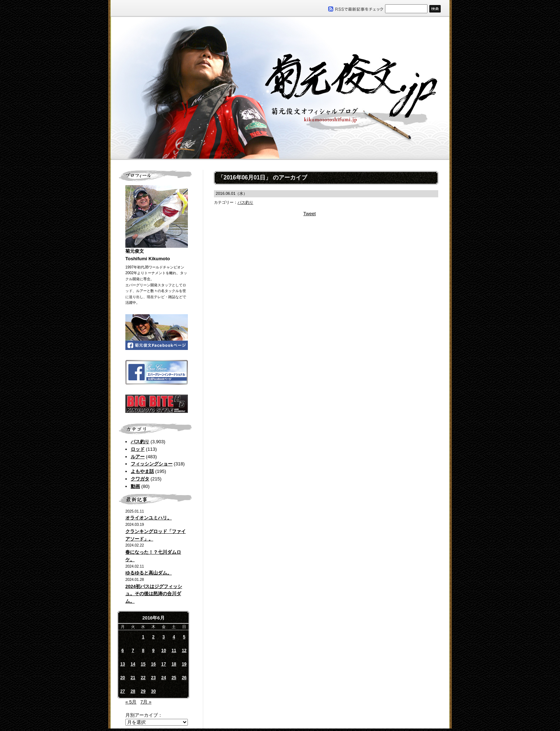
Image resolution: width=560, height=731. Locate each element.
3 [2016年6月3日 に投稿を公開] (164, 637)
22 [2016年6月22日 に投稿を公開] (143, 678)
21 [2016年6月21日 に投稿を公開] (133, 678)
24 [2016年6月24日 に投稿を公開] (163, 678)
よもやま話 (142, 471)
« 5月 (131, 702)
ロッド (138, 449)
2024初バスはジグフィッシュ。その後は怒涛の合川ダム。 (154, 594)
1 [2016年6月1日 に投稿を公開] (143, 637)
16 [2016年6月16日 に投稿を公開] (153, 664)
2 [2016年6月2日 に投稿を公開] (153, 637)
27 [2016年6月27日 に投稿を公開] (123, 691)
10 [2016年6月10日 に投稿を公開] (163, 651)
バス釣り (140, 442)
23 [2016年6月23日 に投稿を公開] (153, 678)
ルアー (138, 457)
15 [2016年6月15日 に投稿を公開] (143, 664)
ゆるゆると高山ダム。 (149, 573)
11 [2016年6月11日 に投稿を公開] (174, 651)
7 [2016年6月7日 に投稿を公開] (133, 651)
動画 (135, 486)
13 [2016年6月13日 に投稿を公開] (123, 664)
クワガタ (140, 479)
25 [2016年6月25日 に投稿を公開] (174, 678)
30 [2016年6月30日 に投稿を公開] (153, 691)
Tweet (309, 214)
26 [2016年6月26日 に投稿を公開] (184, 678)
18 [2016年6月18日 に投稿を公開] (174, 664)
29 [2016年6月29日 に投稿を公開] (143, 691)
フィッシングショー (152, 464)
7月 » (146, 702)
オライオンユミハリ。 (149, 518)
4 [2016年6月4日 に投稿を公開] (174, 637)
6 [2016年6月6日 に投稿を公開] (123, 651)
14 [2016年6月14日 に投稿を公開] (133, 664)
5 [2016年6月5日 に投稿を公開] (184, 637)
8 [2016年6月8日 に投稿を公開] (143, 651)
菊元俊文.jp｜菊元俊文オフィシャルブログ (280, 88)
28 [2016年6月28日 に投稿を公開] (133, 691)
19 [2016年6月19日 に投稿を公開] (184, 664)
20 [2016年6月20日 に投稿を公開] (123, 678)
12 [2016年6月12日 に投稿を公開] (184, 651)
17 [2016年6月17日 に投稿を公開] (163, 664)
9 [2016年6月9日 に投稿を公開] (153, 651)
